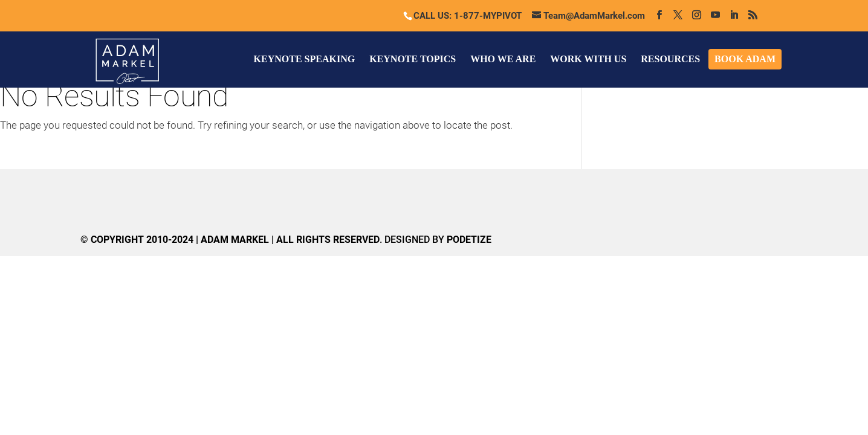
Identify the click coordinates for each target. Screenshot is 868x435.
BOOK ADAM (745, 59)
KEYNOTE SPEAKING (305, 59)
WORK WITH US (588, 59)
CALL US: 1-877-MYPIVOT (468, 16)
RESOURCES (670, 59)
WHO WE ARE (503, 59)
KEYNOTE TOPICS (413, 59)
